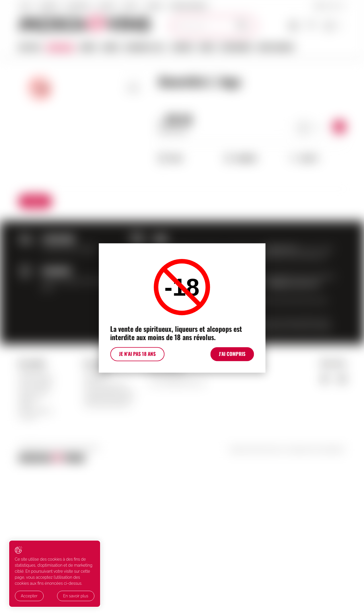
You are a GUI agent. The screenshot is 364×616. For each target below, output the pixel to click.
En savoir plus (67, 596)
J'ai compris (234, 355)
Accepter (29, 596)
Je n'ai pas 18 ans (136, 355)
